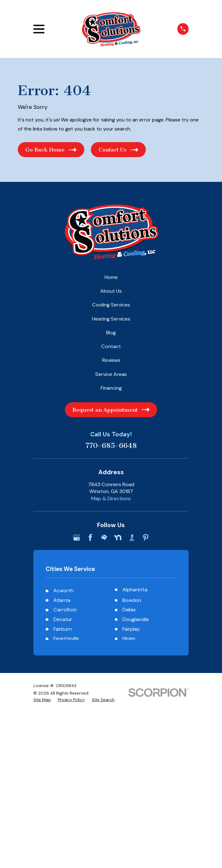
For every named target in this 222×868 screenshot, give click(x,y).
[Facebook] (90, 538)
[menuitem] (42, 700)
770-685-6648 (111, 446)
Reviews (111, 360)
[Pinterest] (146, 538)
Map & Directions (111, 498)
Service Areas (111, 374)
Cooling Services (111, 305)
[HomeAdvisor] (104, 538)
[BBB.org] (132, 538)
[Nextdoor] (118, 538)
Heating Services (111, 319)
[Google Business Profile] (77, 538)
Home (111, 277)
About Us (111, 291)
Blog (111, 333)
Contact (111, 346)
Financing (111, 388)
